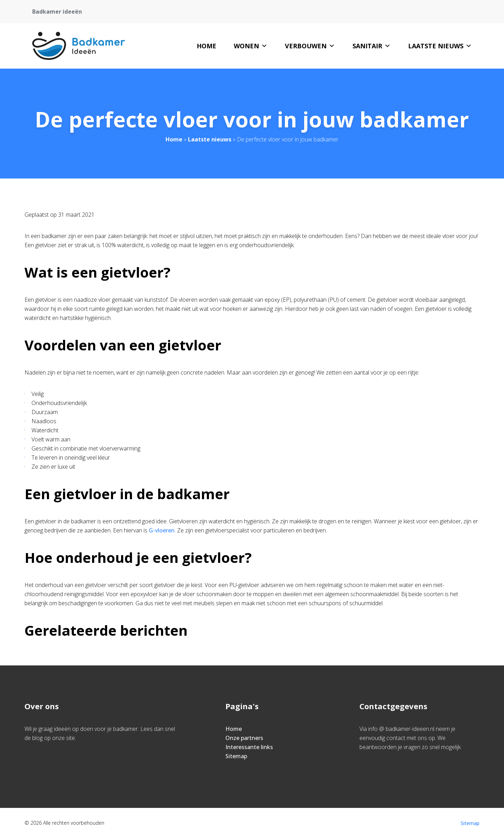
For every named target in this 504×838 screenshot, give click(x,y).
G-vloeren (162, 530)
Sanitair (372, 46)
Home (206, 46)
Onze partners (244, 738)
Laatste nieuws (440, 46)
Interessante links (249, 747)
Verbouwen (310, 46)
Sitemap (236, 756)
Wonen (251, 46)
